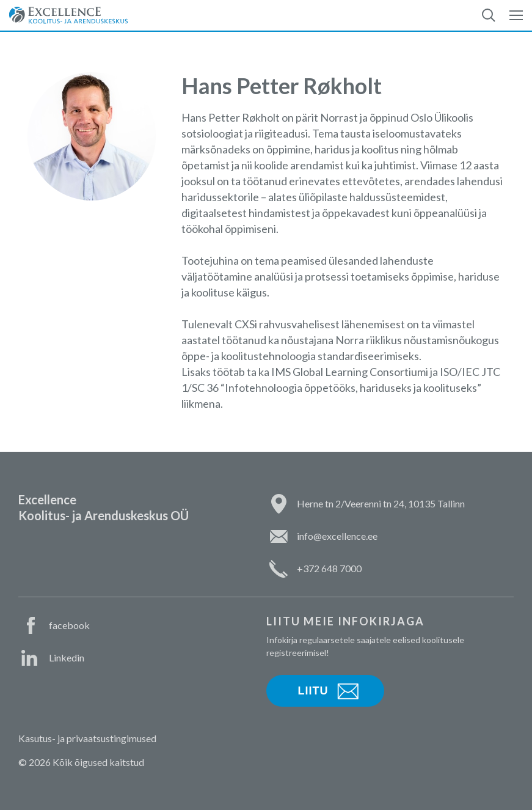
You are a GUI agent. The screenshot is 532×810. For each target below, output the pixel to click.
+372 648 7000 (329, 568)
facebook (69, 625)
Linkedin (67, 657)
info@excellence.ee (337, 536)
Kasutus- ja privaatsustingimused (87, 738)
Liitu (313, 691)
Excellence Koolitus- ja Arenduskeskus (68, 15)
